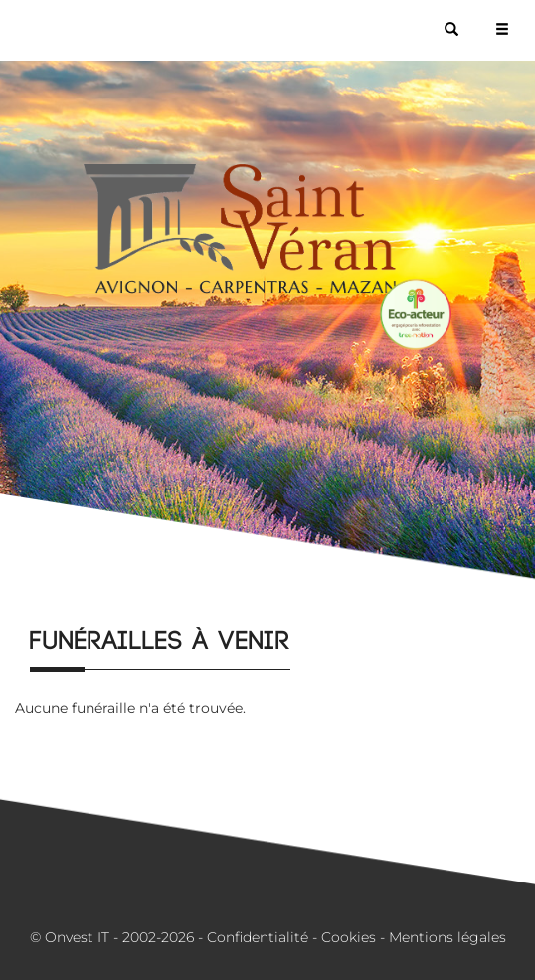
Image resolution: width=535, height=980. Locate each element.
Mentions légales (447, 937)
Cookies (349, 937)
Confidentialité (258, 937)
